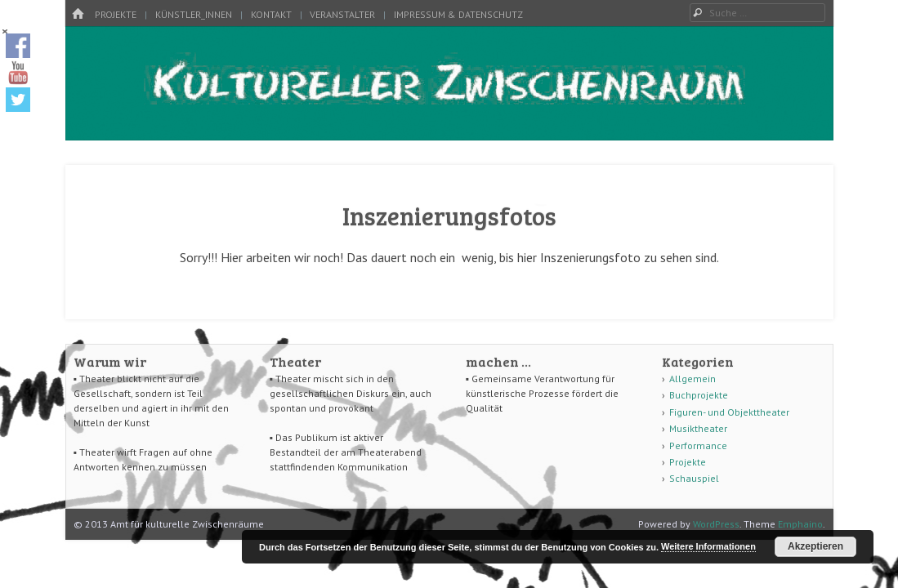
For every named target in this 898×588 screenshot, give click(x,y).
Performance (698, 445)
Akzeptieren (815, 546)
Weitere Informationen (708, 546)
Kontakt (271, 14)
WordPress (716, 524)
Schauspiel (694, 478)
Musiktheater (698, 428)
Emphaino (800, 524)
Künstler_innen (194, 14)
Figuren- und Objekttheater (729, 412)
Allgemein (692, 379)
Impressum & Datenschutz (458, 14)
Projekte (116, 14)
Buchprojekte (699, 395)
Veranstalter (342, 14)
